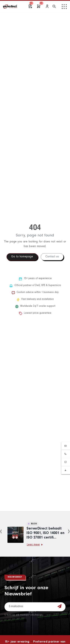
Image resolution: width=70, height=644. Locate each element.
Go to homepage (22, 257)
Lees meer (35, 545)
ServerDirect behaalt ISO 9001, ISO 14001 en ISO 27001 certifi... (45, 533)
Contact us (52, 257)
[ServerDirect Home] (11, 7)
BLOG (32, 524)
